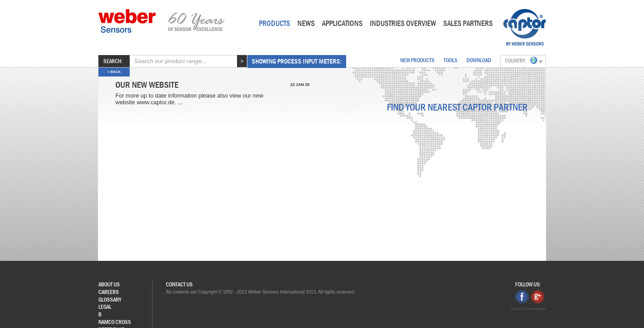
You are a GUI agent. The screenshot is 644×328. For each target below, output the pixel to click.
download (479, 60)
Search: (113, 61)
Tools (451, 60)
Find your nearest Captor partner (457, 107)
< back (114, 72)
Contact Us (179, 285)
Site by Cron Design (528, 309)
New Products (417, 60)
